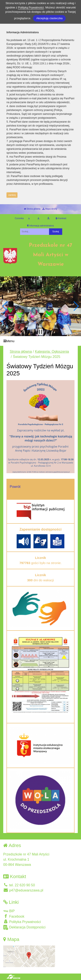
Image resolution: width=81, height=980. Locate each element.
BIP (9, 911)
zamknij (12, 195)
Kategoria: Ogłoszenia (52, 352)
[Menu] (40, 341)
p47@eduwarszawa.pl (23, 890)
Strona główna (32, 209)
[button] (5, 306)
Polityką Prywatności (31, 7)
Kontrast (61, 218)
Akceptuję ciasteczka (49, 18)
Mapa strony (50, 209)
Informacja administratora (40, 226)
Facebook (14, 916)
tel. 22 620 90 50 (19, 885)
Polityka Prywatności (22, 922)
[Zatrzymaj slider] (41, 332)
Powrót (15, 487)
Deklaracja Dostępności (24, 927)
